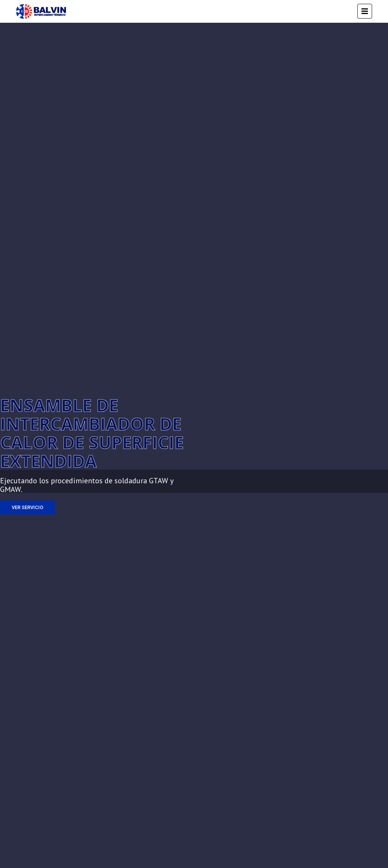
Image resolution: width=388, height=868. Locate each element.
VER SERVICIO (27, 507)
